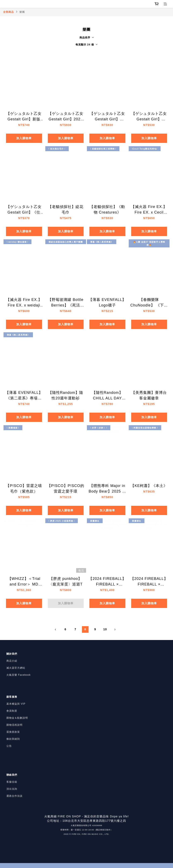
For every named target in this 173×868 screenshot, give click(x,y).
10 (105, 629)
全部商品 (8, 12)
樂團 (22, 12)
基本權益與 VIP (16, 704)
